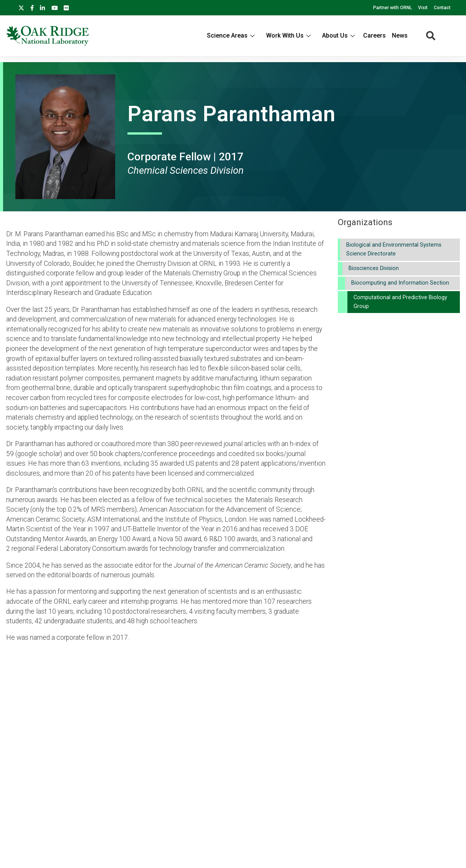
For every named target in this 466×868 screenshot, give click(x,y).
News (400, 35)
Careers (374, 35)
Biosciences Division (374, 268)
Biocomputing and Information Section (400, 283)
